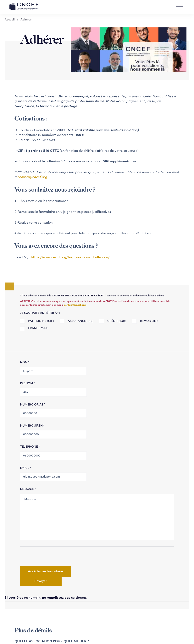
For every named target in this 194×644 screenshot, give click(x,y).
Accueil (10, 20)
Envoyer (41, 581)
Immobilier (149, 321)
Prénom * (28, 384)
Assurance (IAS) (81, 321)
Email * (26, 468)
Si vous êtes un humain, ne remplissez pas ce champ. (46, 598)
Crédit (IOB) (117, 321)
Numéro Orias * (33, 405)
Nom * (25, 363)
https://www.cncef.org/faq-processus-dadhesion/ (70, 257)
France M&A (38, 328)
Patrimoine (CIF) (41, 321)
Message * (28, 489)
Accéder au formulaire (45, 572)
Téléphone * (30, 447)
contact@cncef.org (32, 177)
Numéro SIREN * (32, 426)
